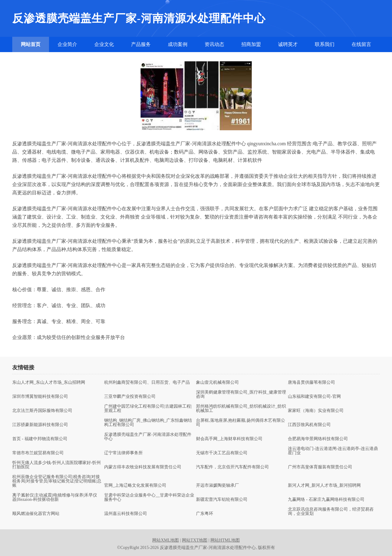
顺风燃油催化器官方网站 (36, 514)
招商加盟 (251, 44)
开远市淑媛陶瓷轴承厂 (217, 486)
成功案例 (178, 44)
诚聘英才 (288, 44)
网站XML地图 (166, 540)
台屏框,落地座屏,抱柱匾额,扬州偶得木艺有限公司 (241, 423)
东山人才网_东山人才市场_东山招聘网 (49, 383)
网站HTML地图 (225, 540)
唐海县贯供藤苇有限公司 (311, 383)
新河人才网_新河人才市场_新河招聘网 (324, 486)
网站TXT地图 (195, 540)
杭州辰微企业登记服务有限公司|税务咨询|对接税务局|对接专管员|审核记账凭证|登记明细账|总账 (57, 481)
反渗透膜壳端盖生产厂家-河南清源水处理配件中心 (148, 437)
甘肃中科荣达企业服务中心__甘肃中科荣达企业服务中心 (149, 497)
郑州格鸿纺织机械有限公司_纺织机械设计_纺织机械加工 (241, 409)
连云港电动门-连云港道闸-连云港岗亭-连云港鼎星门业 (333, 451)
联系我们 (325, 44)
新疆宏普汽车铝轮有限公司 (222, 500)
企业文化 (104, 44)
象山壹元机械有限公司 (217, 383)
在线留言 (361, 44)
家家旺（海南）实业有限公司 (316, 411)
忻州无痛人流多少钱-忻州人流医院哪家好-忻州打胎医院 (57, 465)
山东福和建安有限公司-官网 (314, 397)
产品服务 (141, 44)
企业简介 (67, 44)
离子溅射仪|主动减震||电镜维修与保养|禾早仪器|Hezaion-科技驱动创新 (55, 497)
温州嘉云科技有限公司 (126, 514)
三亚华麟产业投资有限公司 (130, 397)
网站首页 (31, 44)
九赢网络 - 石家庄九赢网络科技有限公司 (326, 500)
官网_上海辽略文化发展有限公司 (135, 486)
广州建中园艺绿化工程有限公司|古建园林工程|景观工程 (148, 409)
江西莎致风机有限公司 (309, 425)
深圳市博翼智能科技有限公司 (40, 397)
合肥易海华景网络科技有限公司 (318, 439)
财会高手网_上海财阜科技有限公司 (229, 439)
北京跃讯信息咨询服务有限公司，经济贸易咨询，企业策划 (331, 512)
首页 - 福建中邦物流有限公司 (40, 439)
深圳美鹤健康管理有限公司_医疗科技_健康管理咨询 (241, 394)
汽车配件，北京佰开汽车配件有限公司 (232, 467)
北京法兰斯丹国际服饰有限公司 (42, 411)
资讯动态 (214, 44)
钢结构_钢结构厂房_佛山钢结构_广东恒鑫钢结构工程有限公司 (148, 423)
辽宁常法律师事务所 (123, 453)
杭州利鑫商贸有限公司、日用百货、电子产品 (147, 383)
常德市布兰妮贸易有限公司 (38, 453)
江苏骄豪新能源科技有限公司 (40, 425)
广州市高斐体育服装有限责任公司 (320, 467)
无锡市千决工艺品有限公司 (222, 453)
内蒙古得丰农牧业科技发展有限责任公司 (143, 467)
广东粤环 (205, 514)
